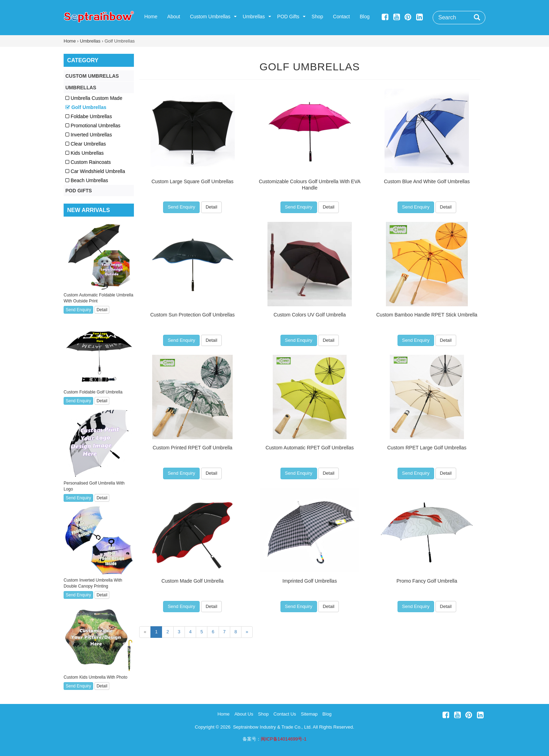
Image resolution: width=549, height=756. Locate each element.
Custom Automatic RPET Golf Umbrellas (309, 448)
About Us (244, 714)
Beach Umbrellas (87, 180)
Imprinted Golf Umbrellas (310, 581)
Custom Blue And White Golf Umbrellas (427, 181)
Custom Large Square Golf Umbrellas (192, 181)
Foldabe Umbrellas (89, 116)
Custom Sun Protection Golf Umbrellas (192, 315)
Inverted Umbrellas (89, 135)
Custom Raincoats (88, 162)
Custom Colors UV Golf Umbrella (309, 315)
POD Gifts (288, 17)
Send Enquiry (181, 207)
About (174, 17)
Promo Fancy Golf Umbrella (427, 581)
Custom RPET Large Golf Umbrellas (427, 448)
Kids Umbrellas (85, 153)
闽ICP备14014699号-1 (284, 739)
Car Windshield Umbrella (95, 171)
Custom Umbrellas (210, 17)
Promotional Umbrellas (93, 126)
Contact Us (285, 714)
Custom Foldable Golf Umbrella (93, 392)
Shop (318, 17)
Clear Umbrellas (86, 144)
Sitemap (309, 714)
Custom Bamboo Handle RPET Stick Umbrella (427, 315)
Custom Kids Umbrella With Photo (95, 677)
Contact (341, 17)
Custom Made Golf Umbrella (192, 581)
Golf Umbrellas (310, 67)
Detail (211, 207)
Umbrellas (254, 17)
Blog (365, 17)
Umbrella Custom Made (94, 98)
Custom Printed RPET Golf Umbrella (192, 448)
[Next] (247, 632)
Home (151, 17)
